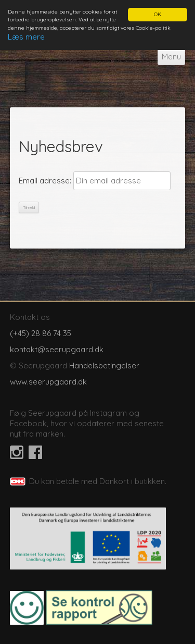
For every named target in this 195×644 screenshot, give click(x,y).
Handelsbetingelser (104, 366)
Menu (171, 57)
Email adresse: (45, 181)
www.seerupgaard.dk (48, 382)
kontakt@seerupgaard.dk (57, 349)
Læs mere (26, 37)
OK (158, 14)
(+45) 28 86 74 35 (41, 333)
